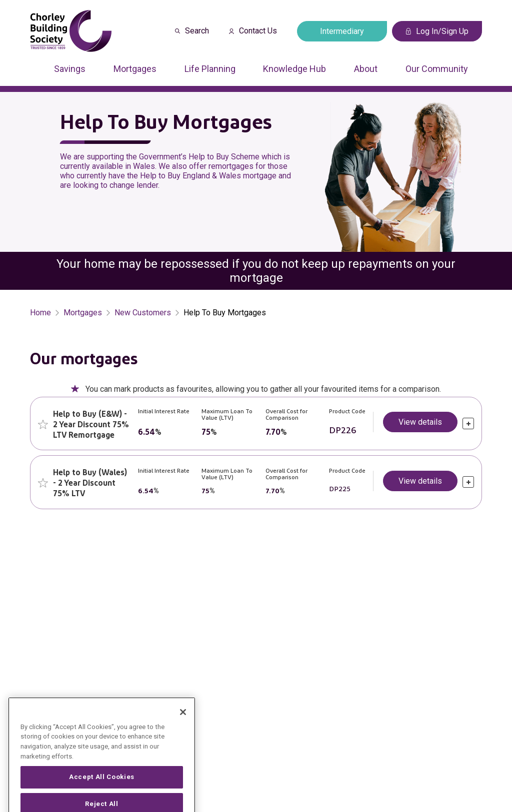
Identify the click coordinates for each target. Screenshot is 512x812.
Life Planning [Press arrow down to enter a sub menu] (210, 69)
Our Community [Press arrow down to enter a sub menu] (437, 69)
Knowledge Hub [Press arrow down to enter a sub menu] (294, 69)
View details (420, 422)
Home (40, 313)
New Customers (143, 313)
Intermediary (342, 31)
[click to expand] (468, 423)
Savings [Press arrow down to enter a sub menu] (70, 69)
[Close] (183, 728)
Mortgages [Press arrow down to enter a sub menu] (135, 69)
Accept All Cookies (102, 793)
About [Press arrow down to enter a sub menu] (366, 69)
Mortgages (83, 313)
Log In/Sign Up (437, 31)
